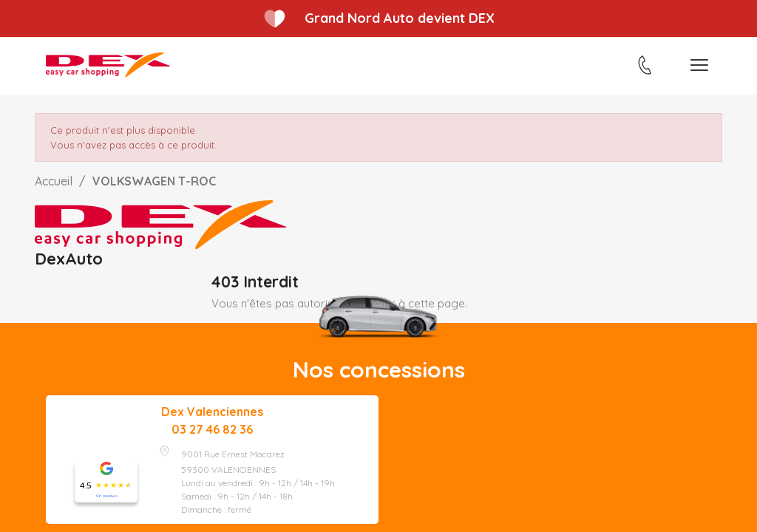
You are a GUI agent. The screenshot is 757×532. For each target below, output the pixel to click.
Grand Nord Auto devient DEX (400, 18)
